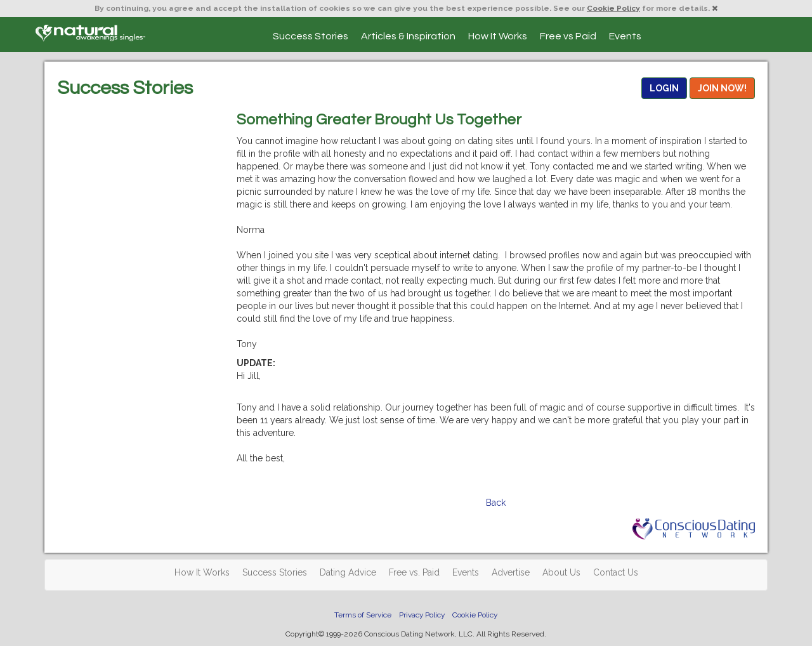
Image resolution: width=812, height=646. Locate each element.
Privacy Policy (422, 615)
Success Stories (311, 36)
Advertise (511, 572)
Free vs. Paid (414, 572)
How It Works (498, 36)
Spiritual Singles (90, 33)
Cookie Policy (613, 8)
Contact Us (616, 572)
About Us (561, 572)
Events (625, 36)
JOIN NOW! (722, 88)
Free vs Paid (568, 36)
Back (496, 503)
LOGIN (664, 88)
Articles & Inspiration (408, 36)
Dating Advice (348, 572)
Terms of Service (363, 615)
